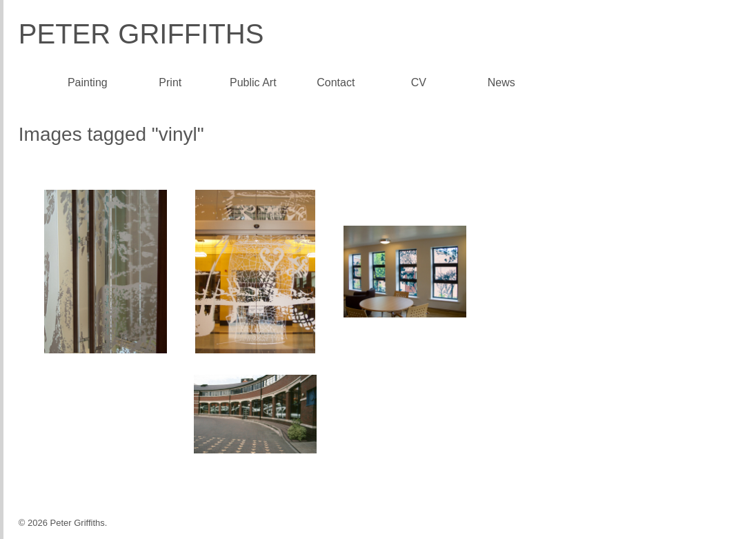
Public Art (253, 82)
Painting (88, 82)
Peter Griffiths (141, 34)
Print (170, 82)
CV (419, 82)
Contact (336, 82)
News (501, 82)
